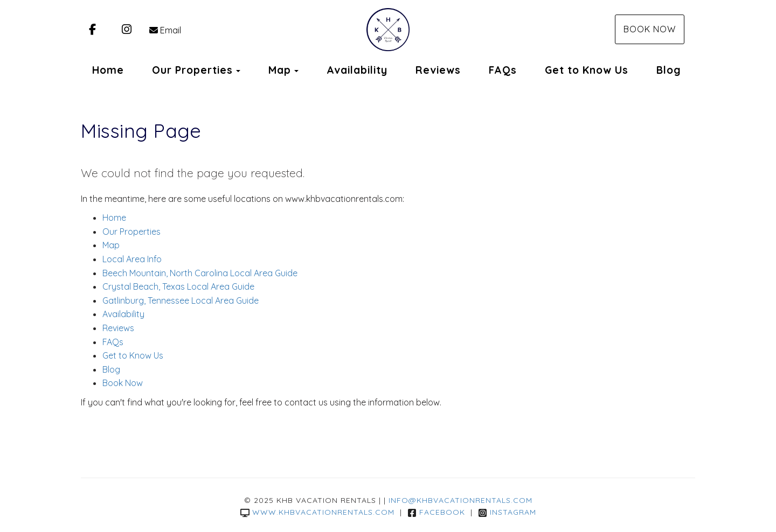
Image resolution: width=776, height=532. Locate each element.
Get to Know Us (587, 70)
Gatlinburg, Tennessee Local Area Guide (181, 300)
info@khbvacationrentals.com (460, 500)
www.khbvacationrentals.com (317, 512)
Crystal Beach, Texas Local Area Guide (178, 286)
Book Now (650, 29)
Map (280, 70)
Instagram (507, 512)
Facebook (436, 512)
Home (108, 70)
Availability (357, 70)
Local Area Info (132, 259)
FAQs (503, 70)
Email (165, 30)
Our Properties (192, 70)
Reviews (438, 70)
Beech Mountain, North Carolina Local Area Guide (200, 273)
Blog (669, 70)
